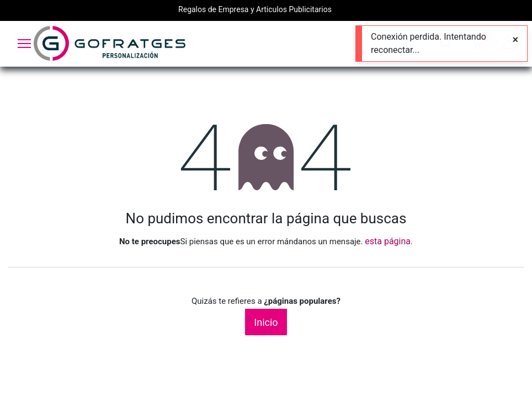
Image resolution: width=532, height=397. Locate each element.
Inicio (266, 322)
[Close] (515, 39)
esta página (388, 241)
